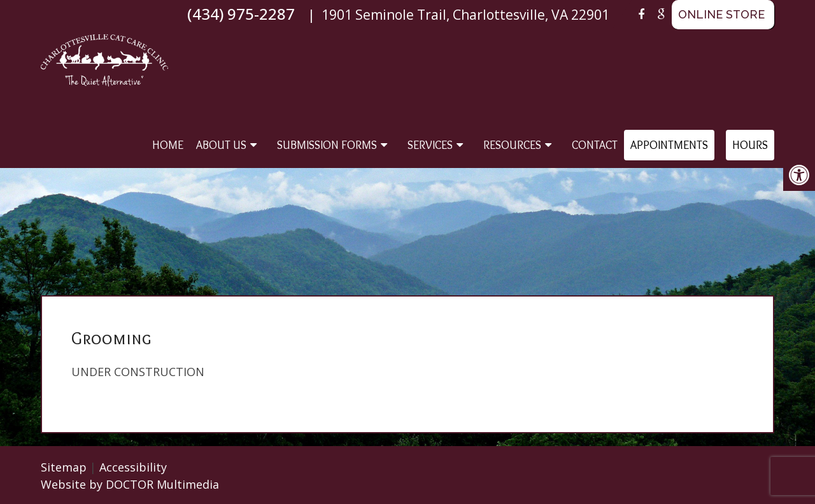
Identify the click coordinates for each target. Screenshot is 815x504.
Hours (750, 145)
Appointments (669, 145)
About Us (221, 145)
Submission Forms (327, 145)
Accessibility (133, 467)
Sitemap (64, 467)
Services (430, 145)
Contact (595, 145)
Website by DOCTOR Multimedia (130, 484)
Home (168, 145)
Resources (512, 145)
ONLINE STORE (721, 14)
